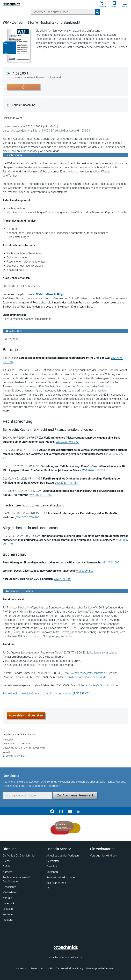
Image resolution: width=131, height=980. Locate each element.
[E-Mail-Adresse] (27, 795)
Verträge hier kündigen (104, 856)
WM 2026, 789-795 (28, 517)
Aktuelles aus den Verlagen (63, 856)
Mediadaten (10, 892)
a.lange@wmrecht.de (105, 653)
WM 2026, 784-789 (41, 495)
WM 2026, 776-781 (94, 470)
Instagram (9, 920)
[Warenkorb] (101, 4)
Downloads (53, 866)
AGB (50, 968)
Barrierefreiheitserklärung (69, 968)
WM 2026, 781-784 (66, 483)
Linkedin (8, 909)
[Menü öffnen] (125, 3)
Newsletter (53, 861)
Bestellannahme (56, 883)
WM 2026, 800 (111, 562)
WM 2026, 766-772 (67, 442)
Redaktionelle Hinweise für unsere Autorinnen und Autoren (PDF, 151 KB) (46, 694)
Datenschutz (38, 968)
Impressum (22, 968)
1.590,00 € (37, 75)
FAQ (49, 888)
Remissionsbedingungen (61, 877)
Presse (7, 861)
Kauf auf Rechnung (24, 105)
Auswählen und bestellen (26, 715)
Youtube (8, 914)
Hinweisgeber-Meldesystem (101, 968)
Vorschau (52, 872)
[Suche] (63, 12)
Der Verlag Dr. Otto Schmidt (19, 856)
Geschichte (9, 887)
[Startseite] (66, 949)
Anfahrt (7, 866)
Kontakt (7, 898)
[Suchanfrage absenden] (98, 12)
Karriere (7, 872)
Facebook (9, 903)
